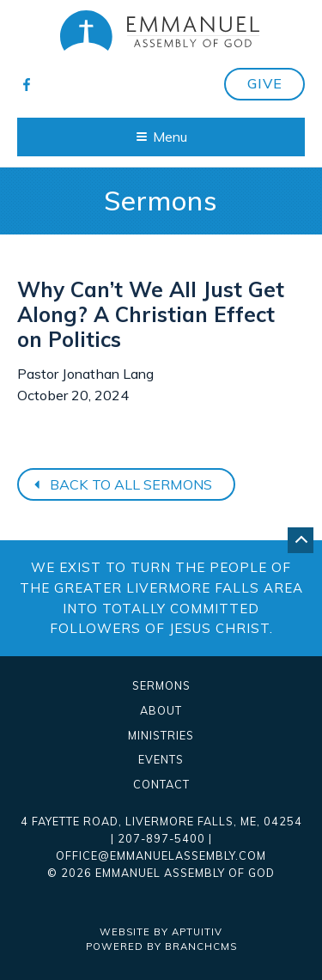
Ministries (161, 736)
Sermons (161, 686)
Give (265, 83)
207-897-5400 (161, 838)
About (161, 711)
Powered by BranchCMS (161, 947)
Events (161, 760)
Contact (161, 785)
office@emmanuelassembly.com (161, 855)
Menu (162, 137)
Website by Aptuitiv (161, 932)
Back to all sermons (121, 484)
